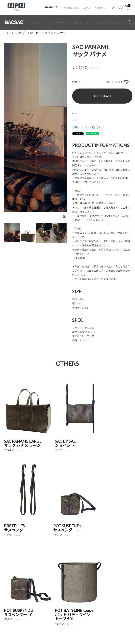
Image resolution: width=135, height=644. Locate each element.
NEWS (80, 635)
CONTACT (99, 7)
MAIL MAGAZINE (16, 639)
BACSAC (22, 33)
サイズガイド (79, 113)
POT (34, 22)
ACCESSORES (95, 22)
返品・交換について (83, 119)
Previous (8, 128)
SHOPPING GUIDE (68, 7)
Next (64, 128)
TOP (10, 635)
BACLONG (73, 22)
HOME (9, 33)
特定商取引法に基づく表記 (57, 635)
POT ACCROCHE (50, 22)
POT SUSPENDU (41, 22)
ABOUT (86, 7)
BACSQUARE (80, 22)
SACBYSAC (58, 22)
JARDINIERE (66, 22)
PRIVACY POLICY (28, 635)
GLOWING (88, 22)
